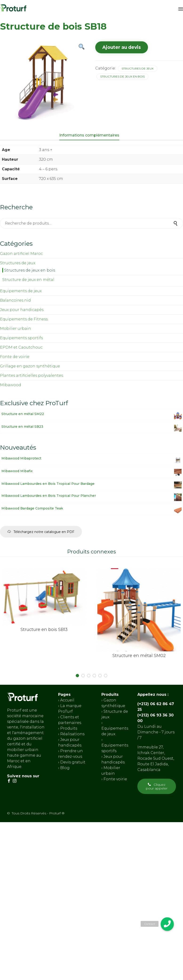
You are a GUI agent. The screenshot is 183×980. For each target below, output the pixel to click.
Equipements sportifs (21, 338)
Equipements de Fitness (24, 319)
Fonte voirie (115, 779)
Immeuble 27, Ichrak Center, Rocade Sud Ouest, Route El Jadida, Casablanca (156, 758)
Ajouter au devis (122, 47)
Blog (64, 768)
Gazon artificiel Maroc (21, 254)
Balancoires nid (15, 300)
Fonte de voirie (15, 357)
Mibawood (11, 385)
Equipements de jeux (21, 291)
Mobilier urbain (16, 329)
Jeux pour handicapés (22, 310)
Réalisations (72, 734)
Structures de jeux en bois (122, 76)
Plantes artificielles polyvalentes (32, 375)
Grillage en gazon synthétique (30, 366)
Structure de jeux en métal (28, 280)
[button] (41, 532)
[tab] (92, 136)
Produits (69, 728)
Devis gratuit (72, 762)
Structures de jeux (138, 68)
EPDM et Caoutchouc (21, 347)
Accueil (67, 700)
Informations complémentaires (89, 135)
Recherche (176, 223)
